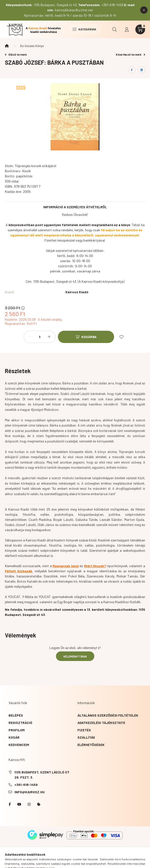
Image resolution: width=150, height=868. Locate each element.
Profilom (17, 730)
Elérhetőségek (91, 745)
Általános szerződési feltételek (108, 715)
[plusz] (49, 337)
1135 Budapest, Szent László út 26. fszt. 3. (42, 775)
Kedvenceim (19, 745)
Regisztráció (20, 723)
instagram (29, 804)
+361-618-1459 (26, 785)
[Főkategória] (7, 46)
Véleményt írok (75, 656)
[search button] (115, 29)
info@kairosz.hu (30, 792)
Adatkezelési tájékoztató (101, 723)
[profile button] (127, 29)
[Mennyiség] (40, 337)
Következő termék (130, 54)
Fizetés (84, 730)
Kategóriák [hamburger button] (84, 29)
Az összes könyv (32, 46)
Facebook (10, 804)
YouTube (19, 804)
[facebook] (132, 70)
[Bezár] (144, 10)
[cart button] (140, 29)
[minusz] (30, 337)
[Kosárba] (86, 337)
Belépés (16, 715)
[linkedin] (141, 70)
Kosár (14, 737)
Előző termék (16, 54)
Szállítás (86, 737)
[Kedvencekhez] (121, 337)
